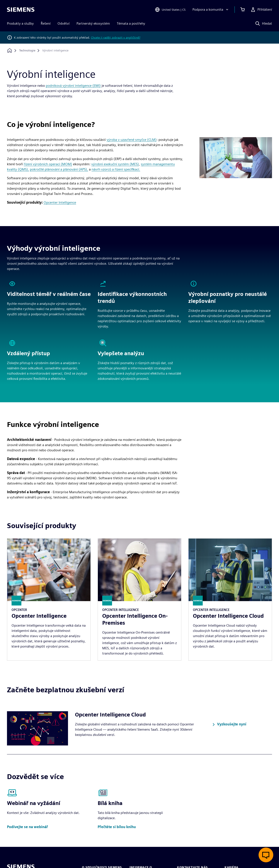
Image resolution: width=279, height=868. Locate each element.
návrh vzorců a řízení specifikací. (116, 169)
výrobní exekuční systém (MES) (115, 164)
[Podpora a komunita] (211, 10)
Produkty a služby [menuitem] (20, 23)
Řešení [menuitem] (46, 23)
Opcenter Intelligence (60, 202)
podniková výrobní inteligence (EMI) (73, 86)
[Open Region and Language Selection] (170, 10)
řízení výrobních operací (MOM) (48, 164)
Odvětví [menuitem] (64, 23)
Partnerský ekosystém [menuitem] (93, 23)
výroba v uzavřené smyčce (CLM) (132, 140)
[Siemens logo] (21, 10)
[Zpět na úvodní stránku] (10, 50)
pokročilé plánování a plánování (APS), (59, 169)
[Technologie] (27, 51)
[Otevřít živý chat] (266, 855)
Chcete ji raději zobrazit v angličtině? (116, 38)
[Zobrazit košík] (243, 10)
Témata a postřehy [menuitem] (131, 23)
